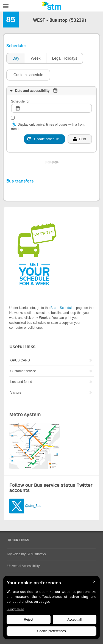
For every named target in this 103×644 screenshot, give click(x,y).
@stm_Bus (33, 506)
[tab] (16, 58)
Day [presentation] (16, 58)
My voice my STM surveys (27, 554)
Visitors (16, 393)
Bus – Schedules (63, 308)
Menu (6, 6)
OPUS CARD (20, 360)
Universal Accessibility (24, 566)
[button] (28, 75)
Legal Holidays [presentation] (65, 58)
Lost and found (21, 382)
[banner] (51, 6)
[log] (51, 108)
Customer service (23, 371)
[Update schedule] (44, 139)
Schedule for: (21, 101)
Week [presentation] (36, 58)
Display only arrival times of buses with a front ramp (48, 127)
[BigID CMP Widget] (51, 609)
